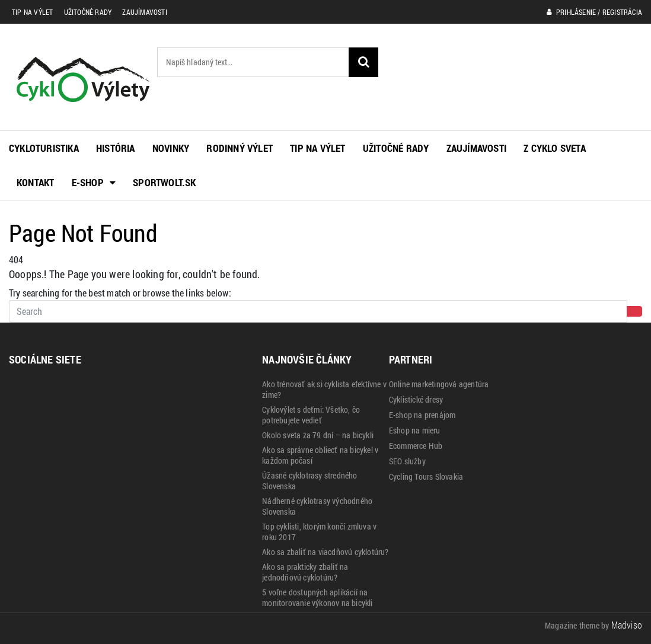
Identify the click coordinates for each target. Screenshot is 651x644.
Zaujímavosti (144, 12)
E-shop (94, 182)
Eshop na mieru (415, 431)
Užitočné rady (88, 12)
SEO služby (407, 461)
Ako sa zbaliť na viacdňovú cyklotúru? (325, 552)
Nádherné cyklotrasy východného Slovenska (317, 506)
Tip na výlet (32, 12)
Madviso (627, 625)
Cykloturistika (44, 148)
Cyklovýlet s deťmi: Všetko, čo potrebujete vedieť (311, 415)
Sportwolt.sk (164, 182)
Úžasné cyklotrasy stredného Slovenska (309, 481)
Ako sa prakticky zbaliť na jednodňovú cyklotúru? (305, 572)
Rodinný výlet (240, 148)
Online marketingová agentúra (439, 384)
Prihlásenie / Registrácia (594, 12)
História (116, 148)
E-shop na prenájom (422, 415)
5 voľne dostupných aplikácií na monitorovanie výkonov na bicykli (317, 598)
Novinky (171, 148)
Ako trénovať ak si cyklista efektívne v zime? (324, 390)
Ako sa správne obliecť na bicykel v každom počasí (320, 455)
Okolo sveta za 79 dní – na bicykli (318, 435)
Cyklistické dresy (416, 400)
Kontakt (35, 182)
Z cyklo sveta (555, 148)
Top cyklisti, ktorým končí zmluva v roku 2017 (319, 532)
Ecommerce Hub (416, 446)
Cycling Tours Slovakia (426, 477)
